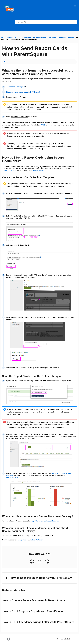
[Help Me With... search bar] (46, 22)
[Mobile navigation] (75, 6)
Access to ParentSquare (16, 87)
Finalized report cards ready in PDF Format (23, 92)
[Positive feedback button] (33, 562)
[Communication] (23, 38)
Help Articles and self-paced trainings (45, 521)
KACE (43, 125)
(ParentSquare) (12, 478)
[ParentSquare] (40, 38)
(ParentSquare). (39, 170)
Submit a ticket (64, 639)
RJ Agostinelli (22, 540)
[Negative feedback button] (46, 562)
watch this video (11, 170)
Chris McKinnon (37, 540)
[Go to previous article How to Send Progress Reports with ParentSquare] (39, 578)
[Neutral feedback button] (39, 562)
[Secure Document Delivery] (62, 38)
